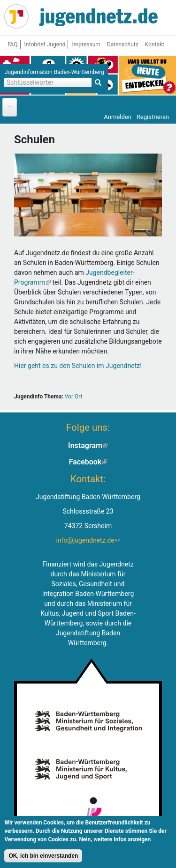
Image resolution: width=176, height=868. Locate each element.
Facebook (88, 462)
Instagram (88, 445)
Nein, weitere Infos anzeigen (115, 841)
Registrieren (153, 117)
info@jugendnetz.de (88, 540)
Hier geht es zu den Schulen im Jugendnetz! (78, 366)
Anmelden (118, 117)
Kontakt (155, 44)
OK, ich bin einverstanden (43, 858)
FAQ (13, 44)
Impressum (86, 44)
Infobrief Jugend (45, 44)
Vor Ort (74, 397)
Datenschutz (123, 44)
